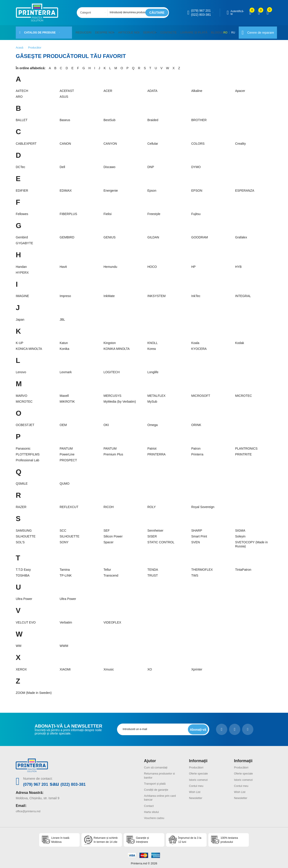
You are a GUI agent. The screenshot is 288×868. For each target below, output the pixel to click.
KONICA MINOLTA (29, 346)
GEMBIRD (67, 235)
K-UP (19, 340)
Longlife (153, 369)
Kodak (240, 340)
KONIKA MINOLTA (117, 346)
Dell (62, 164)
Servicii (144, 31)
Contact (149, 802)
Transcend (111, 573)
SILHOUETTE (26, 534)
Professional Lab (27, 457)
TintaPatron (243, 567)
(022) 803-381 (201, 15)
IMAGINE (22, 293)
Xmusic (109, 667)
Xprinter (197, 667)
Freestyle (154, 211)
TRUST (153, 573)
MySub (152, 399)
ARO (19, 94)
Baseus (65, 118)
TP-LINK (66, 573)
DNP (151, 164)
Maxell (64, 393)
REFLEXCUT (69, 504)
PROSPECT (68, 457)
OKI (106, 422)
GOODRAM (200, 235)
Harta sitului (152, 808)
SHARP (197, 528)
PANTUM (66, 446)
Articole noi (125, 31)
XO (150, 667)
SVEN (196, 539)
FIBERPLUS (68, 211)
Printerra (197, 452)
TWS (195, 573)
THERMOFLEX (202, 567)
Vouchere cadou (155, 815)
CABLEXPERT (26, 141)
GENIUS (110, 235)
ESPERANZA (245, 188)
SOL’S (20, 539)
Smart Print (199, 534)
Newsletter (196, 795)
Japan (20, 317)
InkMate (109, 293)
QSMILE (22, 481)
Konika (64, 346)
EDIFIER (22, 188)
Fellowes (22, 211)
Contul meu (197, 783)
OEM (63, 422)
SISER (152, 534)
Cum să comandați (157, 765)
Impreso (65, 293)
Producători (197, 765)
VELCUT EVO (26, 620)
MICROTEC (244, 393)
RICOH (109, 504)
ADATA (152, 88)
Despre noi (102, 31)
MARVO (21, 393)
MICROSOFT (201, 393)
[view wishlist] (259, 13)
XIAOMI (65, 667)
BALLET (22, 118)
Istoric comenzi (199, 777)
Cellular (153, 141)
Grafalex (241, 235)
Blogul (206, 31)
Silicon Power (113, 534)
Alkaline (197, 88)
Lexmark (66, 369)
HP (193, 264)
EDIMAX (66, 188)
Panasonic (23, 446)
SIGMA (240, 528)
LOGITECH (112, 369)
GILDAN (153, 235)
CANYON (110, 141)
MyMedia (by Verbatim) (120, 399)
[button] (111, 31)
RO (219, 31)
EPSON (197, 188)
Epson (152, 188)
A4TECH (22, 88)
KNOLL (153, 340)
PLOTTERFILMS (28, 452)
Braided (153, 118)
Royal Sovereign (203, 504)
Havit (63, 264)
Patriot (152, 446)
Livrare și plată (185, 31)
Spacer (108, 539)
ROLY (152, 504)
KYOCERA (199, 346)
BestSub (109, 118)
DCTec (20, 164)
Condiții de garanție (158, 787)
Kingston (110, 340)
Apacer (240, 88)
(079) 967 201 (201, 11)
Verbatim (66, 620)
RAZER (21, 504)
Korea (152, 346)
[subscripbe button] (197, 727)
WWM (64, 643)
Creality (240, 141)
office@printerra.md (30, 808)
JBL (62, 317)
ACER (108, 88)
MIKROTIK (67, 399)
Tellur (107, 567)
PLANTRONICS (246, 446)
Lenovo (21, 369)
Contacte (162, 31)
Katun (64, 340)
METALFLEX (156, 393)
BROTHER (199, 118)
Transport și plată (156, 781)
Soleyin (240, 534)
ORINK (196, 422)
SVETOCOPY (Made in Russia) (251, 542)
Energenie (111, 188)
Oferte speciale (200, 771)
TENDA (153, 567)
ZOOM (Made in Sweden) (34, 690)
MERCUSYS (112, 393)
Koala (195, 340)
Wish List (195, 789)
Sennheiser (155, 528)
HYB (238, 264)
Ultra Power (24, 596)
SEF (107, 528)
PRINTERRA (156, 452)
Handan (21, 264)
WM (19, 643)
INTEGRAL (243, 293)
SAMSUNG (24, 528)
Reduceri (83, 31)
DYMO (196, 164)
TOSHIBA (23, 573)
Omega (153, 422)
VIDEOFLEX (112, 620)
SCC (63, 528)
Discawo (109, 164)
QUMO (65, 481)
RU (227, 31)
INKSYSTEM (156, 293)
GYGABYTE (24, 241)
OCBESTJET (25, 422)
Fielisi (108, 211)
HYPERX (22, 270)
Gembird (22, 235)
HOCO (152, 264)
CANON (65, 141)
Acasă (19, 45)
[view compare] (250, 13)
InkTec (196, 293)
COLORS (198, 141)
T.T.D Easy (23, 567)
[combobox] (93, 13)
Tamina (65, 567)
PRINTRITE (243, 452)
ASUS (64, 94)
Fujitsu (196, 211)
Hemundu (110, 264)
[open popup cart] (268, 13)
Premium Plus (113, 452)
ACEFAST (67, 88)
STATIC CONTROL (161, 539)
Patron (196, 446)
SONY (64, 539)
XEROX (21, 667)
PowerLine (67, 452)
